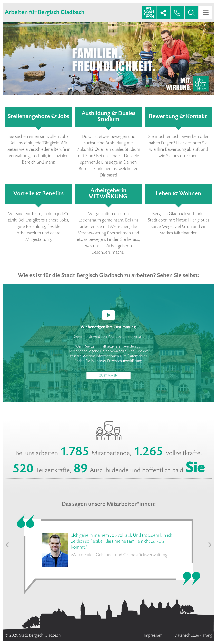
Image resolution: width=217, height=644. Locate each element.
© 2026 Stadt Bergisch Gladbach (33, 636)
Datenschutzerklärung (125, 361)
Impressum (153, 636)
